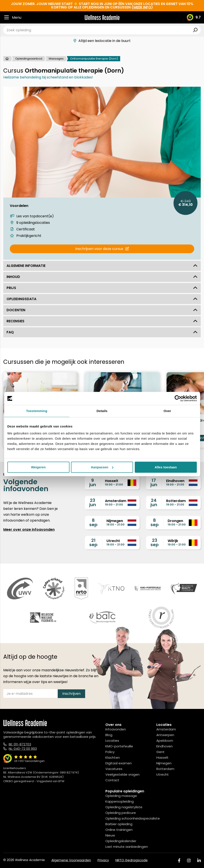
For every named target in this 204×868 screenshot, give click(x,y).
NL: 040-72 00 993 (23, 749)
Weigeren (38, 467)
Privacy (103, 860)
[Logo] (102, 17)
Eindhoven (164, 746)
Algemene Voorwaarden (71, 860)
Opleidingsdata (102, 299)
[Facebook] (179, 861)
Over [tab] (167, 411)
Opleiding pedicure (121, 813)
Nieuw (110, 835)
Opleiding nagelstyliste (124, 807)
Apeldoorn (165, 741)
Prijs (102, 288)
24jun (154, 502)
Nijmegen (164, 763)
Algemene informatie (102, 266)
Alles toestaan (166, 467)
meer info (142, 7)
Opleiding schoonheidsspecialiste (133, 818)
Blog (109, 735)
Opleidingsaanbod (29, 59)
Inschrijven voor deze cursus (102, 249)
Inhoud (102, 277)
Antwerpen (165, 735)
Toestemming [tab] (37, 411)
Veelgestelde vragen (122, 774)
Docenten (102, 310)
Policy (110, 752)
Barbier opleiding (119, 824)
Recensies (102, 321)
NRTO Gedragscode (132, 860)
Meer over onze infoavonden (29, 530)
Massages (56, 59)
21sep (93, 542)
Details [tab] (102, 411)
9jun (93, 482)
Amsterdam (166, 729)
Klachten (113, 757)
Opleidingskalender (121, 841)
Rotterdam (165, 769)
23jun (93, 502)
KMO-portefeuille (119, 746)
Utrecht (163, 774)
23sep (155, 542)
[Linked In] (199, 861)
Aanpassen (102, 467)
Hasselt (162, 757)
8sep (93, 522)
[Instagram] (189, 861)
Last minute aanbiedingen (127, 847)
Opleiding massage (121, 796)
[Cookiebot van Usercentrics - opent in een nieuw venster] (178, 398)
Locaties (112, 741)
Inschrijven (71, 694)
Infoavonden (116, 729)
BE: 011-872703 (20, 744)
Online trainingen (119, 830)
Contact (112, 780)
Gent (160, 752)
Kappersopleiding (120, 801)
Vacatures (114, 769)
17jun (154, 482)
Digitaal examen (119, 763)
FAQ (102, 332)
